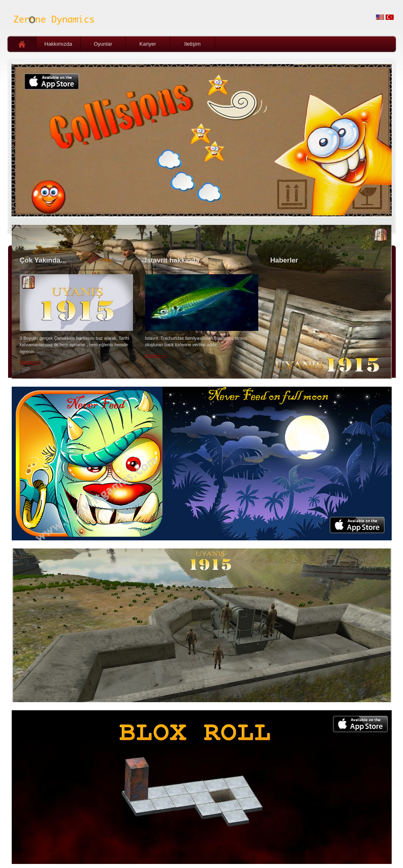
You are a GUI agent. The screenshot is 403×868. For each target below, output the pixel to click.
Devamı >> (31, 362)
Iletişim (192, 44)
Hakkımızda (58, 44)
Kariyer (148, 44)
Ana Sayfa (22, 44)
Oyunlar (103, 44)
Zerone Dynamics (52, 18)
